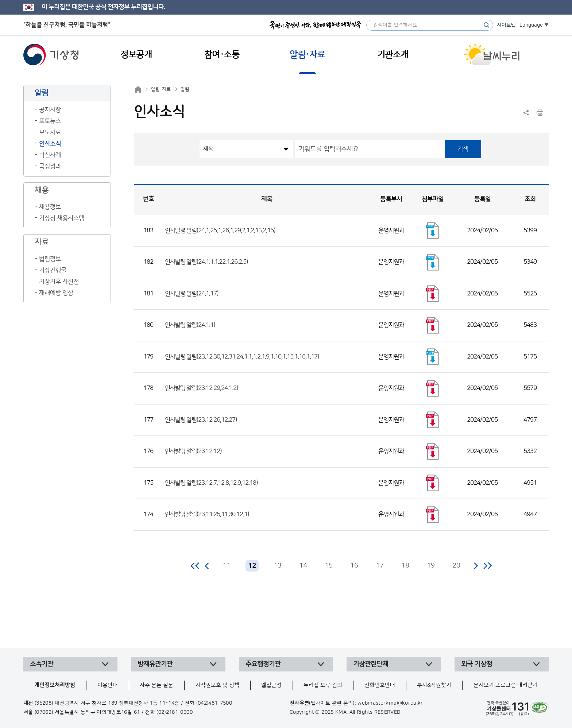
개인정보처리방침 (55, 685)
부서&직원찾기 (434, 685)
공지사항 (50, 110)
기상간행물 (53, 270)
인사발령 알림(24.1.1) (190, 325)
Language (531, 25)
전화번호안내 (380, 685)
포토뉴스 (50, 121)
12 (252, 566)
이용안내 (108, 685)
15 (329, 566)
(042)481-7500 (214, 703)
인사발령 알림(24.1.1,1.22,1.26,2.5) (206, 262)
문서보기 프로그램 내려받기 (506, 685)
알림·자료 (161, 89)
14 (303, 566)
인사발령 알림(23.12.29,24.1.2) (201, 388)
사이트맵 (506, 25)
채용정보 (50, 207)
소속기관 (42, 664)
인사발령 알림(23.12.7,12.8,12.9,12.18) (211, 483)
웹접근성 (271, 685)
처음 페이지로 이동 (195, 566)
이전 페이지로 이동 (207, 566)
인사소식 (50, 144)
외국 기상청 (477, 664)
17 (380, 566)
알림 (185, 89)
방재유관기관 (155, 664)
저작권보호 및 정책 (217, 685)
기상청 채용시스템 (62, 218)
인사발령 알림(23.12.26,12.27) (201, 420)
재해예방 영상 (56, 293)
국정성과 (50, 166)
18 (405, 566)
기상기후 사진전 (59, 282)
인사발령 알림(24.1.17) (192, 294)
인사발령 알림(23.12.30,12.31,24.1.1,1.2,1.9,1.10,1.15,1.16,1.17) (242, 357)
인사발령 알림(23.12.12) (193, 451)
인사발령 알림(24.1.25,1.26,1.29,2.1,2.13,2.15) (220, 231)
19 (431, 566)
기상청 (51, 55)
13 (278, 566)
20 (456, 566)
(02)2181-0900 (175, 712)
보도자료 (50, 132)
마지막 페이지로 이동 (488, 566)
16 (354, 566)
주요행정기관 (263, 664)
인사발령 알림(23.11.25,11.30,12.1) (207, 514)
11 (227, 566)
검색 (463, 149)
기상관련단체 (371, 664)
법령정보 (50, 259)
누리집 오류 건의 (323, 685)
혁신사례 (50, 155)
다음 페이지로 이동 (476, 566)
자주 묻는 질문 (156, 685)
